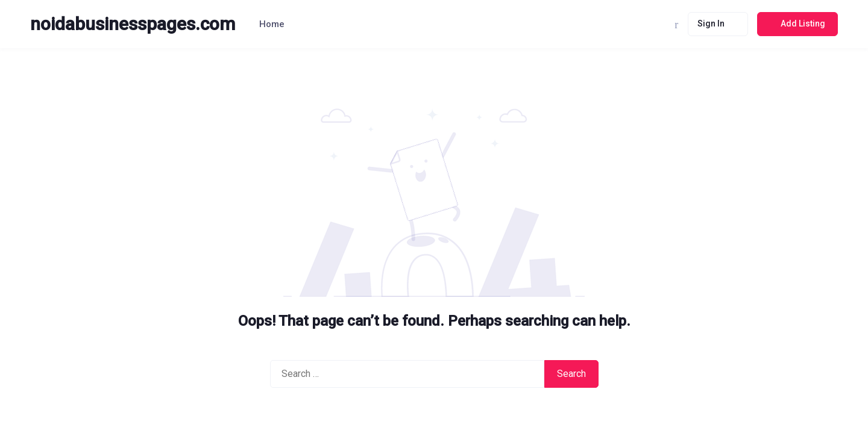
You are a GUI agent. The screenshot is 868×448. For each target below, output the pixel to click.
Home (272, 24)
